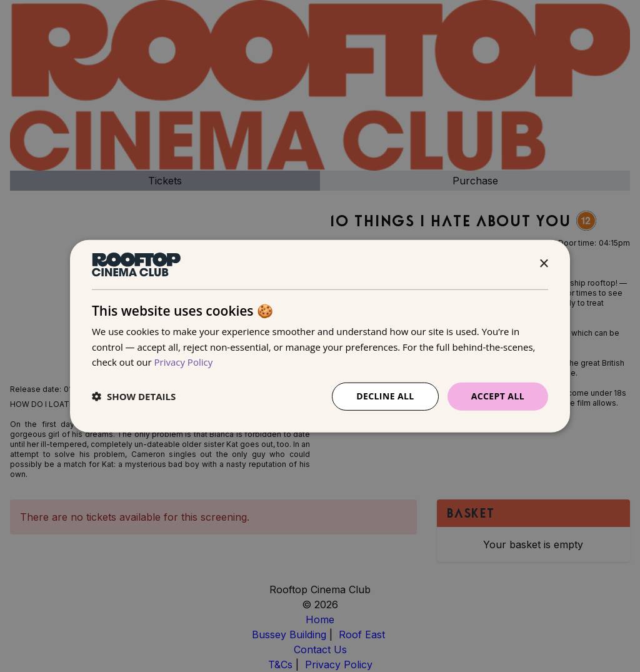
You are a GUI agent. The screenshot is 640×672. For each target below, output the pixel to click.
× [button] (543, 264)
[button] (134, 396)
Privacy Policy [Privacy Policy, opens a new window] (184, 362)
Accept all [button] (498, 396)
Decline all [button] (385, 396)
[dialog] (320, 336)
